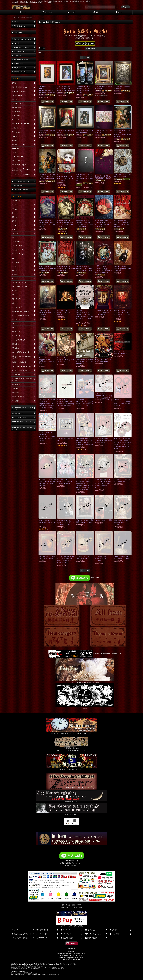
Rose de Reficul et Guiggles (74, 36)
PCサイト (73, 943)
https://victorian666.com (34, 966)
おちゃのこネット (68, 979)
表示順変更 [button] (90, 48)
